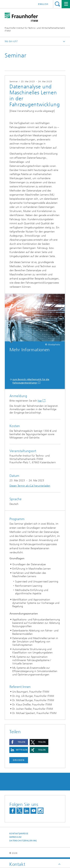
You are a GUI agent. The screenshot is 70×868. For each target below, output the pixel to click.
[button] (19, 742)
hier (40, 401)
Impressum (15, 837)
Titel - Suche (57, 4)
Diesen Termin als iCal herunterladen (30, 486)
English (43, 4)
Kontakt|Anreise (19, 834)
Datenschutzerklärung (23, 841)
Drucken (19, 760)
